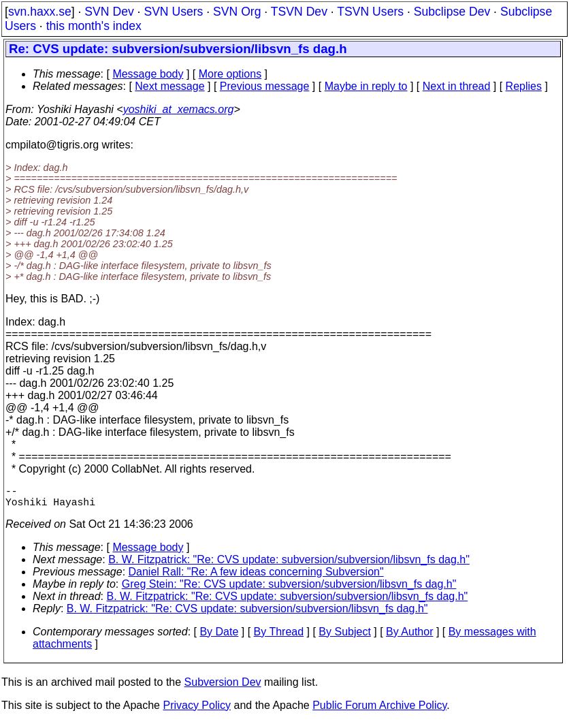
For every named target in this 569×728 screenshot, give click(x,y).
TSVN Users (370, 12)
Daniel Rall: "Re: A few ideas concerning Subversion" (256, 577)
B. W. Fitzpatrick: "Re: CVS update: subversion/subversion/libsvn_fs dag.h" (289, 565)
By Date (219, 637)
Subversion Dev (223, 687)
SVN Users (173, 12)
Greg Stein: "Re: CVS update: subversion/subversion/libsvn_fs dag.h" (289, 589)
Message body (148, 74)
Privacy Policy (197, 711)
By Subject (344, 637)
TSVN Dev (299, 12)
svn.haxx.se (40, 12)
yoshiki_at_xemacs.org (179, 109)
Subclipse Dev (452, 12)
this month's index (94, 26)
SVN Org (237, 12)
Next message (169, 86)
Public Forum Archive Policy (379, 711)
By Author (409, 637)
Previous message (265, 86)
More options (230, 74)
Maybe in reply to (366, 86)
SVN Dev (109, 12)
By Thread (279, 637)
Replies (524, 86)
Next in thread (457, 86)
